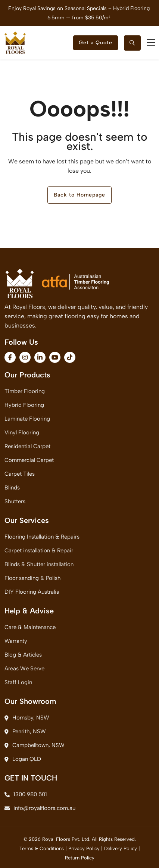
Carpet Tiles (20, 474)
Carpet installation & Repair (39, 551)
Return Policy (80, 858)
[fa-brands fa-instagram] (25, 357)
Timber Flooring (25, 391)
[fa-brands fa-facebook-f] (10, 357)
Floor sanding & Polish (33, 578)
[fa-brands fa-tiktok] (70, 357)
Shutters (15, 501)
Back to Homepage (79, 195)
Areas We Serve (24, 668)
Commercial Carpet (29, 460)
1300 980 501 (26, 794)
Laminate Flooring (27, 419)
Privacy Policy (84, 848)
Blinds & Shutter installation (39, 564)
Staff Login (18, 682)
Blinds (12, 488)
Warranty (16, 641)
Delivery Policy (121, 848)
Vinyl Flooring (22, 433)
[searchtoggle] (132, 43)
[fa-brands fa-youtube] (55, 357)
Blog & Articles (23, 655)
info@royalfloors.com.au (40, 808)
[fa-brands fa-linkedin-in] (40, 357)
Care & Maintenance (30, 627)
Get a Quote (96, 43)
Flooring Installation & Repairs (42, 537)
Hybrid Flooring (24, 405)
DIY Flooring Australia (32, 592)
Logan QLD (23, 759)
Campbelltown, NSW (35, 745)
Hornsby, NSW (27, 718)
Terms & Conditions (42, 848)
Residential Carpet (27, 446)
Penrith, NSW (25, 731)
